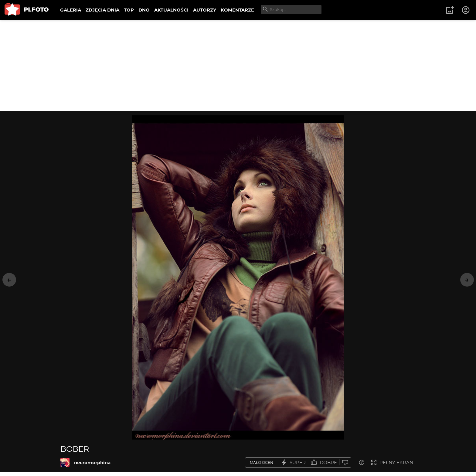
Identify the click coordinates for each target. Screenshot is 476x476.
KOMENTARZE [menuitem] (237, 10)
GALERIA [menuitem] (71, 10)
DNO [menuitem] (144, 10)
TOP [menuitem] (129, 10)
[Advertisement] (238, 65)
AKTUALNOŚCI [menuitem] (171, 10)
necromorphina (92, 462)
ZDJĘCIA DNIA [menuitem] (102, 10)
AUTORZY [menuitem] (205, 10)
